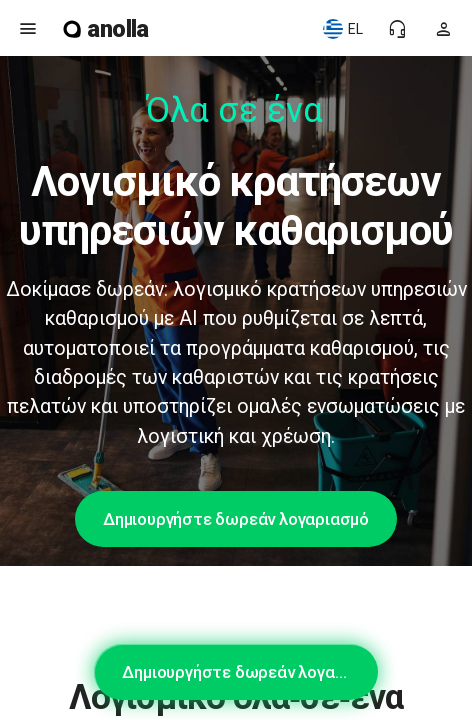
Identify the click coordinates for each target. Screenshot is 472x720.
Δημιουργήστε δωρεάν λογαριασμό (236, 519)
